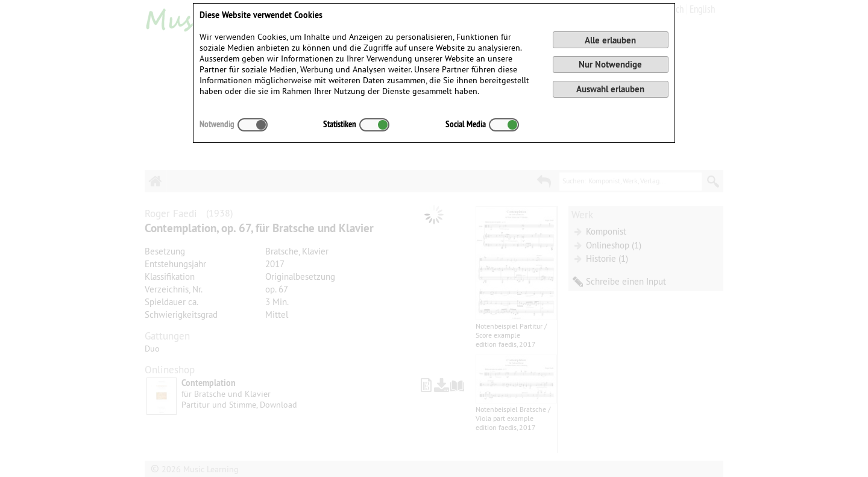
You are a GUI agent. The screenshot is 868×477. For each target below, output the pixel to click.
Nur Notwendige (610, 64)
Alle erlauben (610, 40)
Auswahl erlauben (610, 89)
